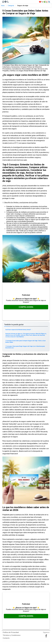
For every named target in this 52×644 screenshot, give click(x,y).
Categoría (11, 6)
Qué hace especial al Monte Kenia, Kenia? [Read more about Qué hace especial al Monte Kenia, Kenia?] (19, 330)
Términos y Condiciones (12, 635)
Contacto (6, 638)
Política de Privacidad (11, 632)
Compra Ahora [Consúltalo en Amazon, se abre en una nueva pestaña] (26, 307)
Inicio (3, 6)
